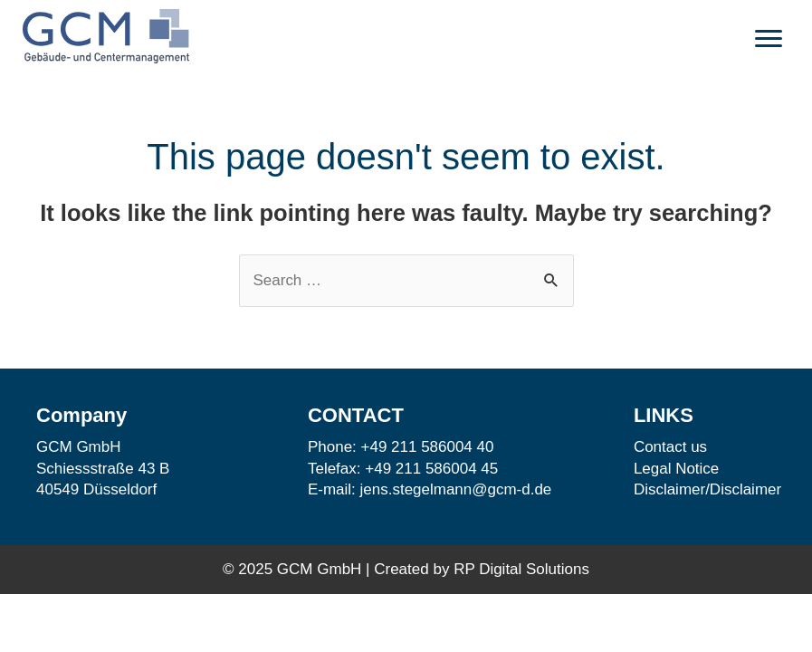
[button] (769, 39)
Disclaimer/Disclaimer (707, 489)
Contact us (670, 447)
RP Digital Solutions (521, 569)
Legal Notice (677, 469)
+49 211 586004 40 (428, 447)
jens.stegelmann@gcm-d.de (456, 489)
